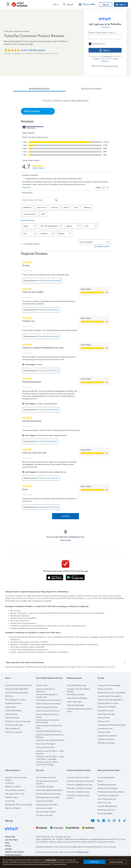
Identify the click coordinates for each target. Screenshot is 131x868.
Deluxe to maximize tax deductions (45, 689)
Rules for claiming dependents (110, 700)
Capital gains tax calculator (47, 805)
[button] (56, 4)
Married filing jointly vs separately (111, 693)
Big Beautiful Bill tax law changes (19, 805)
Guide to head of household (109, 696)
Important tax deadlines (107, 736)
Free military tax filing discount (49, 700)
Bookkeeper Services (106, 810)
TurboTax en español (14, 732)
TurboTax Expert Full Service (48, 711)
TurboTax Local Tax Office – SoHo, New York (50, 751)
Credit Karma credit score (108, 795)
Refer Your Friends (13, 808)
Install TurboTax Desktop (77, 698)
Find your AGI (103, 721)
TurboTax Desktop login (77, 685)
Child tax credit (104, 732)
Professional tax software (108, 788)
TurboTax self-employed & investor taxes (47, 695)
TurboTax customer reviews (78, 778)
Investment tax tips (105, 729)
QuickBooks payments (107, 785)
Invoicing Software (105, 813)
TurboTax (47, 101)
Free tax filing (42, 685)
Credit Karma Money (14, 711)
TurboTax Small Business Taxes (48, 731)
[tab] (39, 89)
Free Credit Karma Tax (107, 799)
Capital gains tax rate (106, 714)
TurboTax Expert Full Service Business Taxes (48, 720)
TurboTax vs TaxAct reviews (78, 792)
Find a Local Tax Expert (45, 744)
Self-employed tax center (15, 700)
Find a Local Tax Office (45, 747)
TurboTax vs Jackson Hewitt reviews (78, 796)
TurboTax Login (12, 797)
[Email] (105, 37)
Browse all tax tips (105, 689)
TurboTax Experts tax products (48, 704)
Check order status (74, 702)
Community (10, 801)
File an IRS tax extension (15, 790)
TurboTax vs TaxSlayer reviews (79, 788)
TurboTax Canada (12, 718)
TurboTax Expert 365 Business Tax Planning (50, 735)
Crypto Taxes (10, 707)
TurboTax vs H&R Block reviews (80, 785)
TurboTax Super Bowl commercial (81, 781)
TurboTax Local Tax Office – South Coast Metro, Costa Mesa (50, 757)
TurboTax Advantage (75, 705)
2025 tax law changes (106, 743)
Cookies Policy (51, 860)
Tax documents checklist (46, 812)
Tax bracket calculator (45, 787)
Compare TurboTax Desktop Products (78, 689)
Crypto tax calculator (44, 801)
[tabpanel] (65, 305)
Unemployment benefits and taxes (112, 725)
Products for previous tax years (18, 721)
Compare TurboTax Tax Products (18, 685)
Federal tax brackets (106, 739)
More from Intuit (104, 803)
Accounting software (106, 778)
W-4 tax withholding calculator (48, 794)
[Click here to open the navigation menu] (8, 4)
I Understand (94, 862)
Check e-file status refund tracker (49, 790)
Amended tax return (106, 711)
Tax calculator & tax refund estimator (47, 781)
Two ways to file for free (15, 794)
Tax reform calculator (45, 815)
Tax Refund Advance (13, 703)
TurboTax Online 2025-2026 (17, 689)
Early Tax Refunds (12, 729)
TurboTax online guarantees (17, 693)
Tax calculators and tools (46, 778)
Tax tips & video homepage (109, 685)
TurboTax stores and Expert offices (50, 740)
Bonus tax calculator (44, 808)
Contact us (9, 783)
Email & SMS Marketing (107, 806)
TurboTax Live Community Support (16, 778)
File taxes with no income (108, 703)
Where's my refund (13, 787)
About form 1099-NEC (107, 707)
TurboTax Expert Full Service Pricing (48, 715)
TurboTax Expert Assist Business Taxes (49, 726)
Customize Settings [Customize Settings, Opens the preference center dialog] (116, 862)
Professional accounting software (111, 792)
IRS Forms (9, 696)
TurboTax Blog (11, 714)
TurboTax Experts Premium (47, 707)
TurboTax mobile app (14, 725)
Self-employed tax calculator (48, 797)
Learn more (106, 27)
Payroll (100, 781)
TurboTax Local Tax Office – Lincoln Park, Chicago (47, 762)
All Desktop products (76, 695)
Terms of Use (83, 852)
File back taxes (104, 718)
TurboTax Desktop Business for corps (79, 709)
